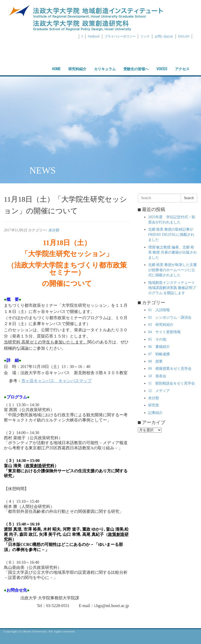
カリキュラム (105, 65)
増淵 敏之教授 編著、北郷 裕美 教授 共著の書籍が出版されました (173, 252)
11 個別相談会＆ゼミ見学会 (171, 383)
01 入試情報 (159, 310)
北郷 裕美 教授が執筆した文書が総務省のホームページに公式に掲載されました (173, 270)
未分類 (54, 230)
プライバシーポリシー (120, 36)
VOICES (162, 65)
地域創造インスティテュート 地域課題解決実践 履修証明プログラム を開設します (172, 288)
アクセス (182, 65)
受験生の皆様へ (136, 65)
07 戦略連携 (159, 354)
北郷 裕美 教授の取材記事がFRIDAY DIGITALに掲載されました (171, 235)
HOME (56, 65)
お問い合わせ (164, 36)
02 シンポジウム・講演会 (170, 317)
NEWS (43, 170)
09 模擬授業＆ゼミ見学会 (170, 369)
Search (189, 198)
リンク (145, 36)
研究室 (154, 405)
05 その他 (157, 339)
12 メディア (159, 391)
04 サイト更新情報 (164, 332)
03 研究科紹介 (161, 325)
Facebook (94, 36)
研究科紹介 (77, 65)
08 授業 (155, 361)
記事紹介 (155, 413)
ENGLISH (184, 36)
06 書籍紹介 (159, 347)
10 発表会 (157, 376)
